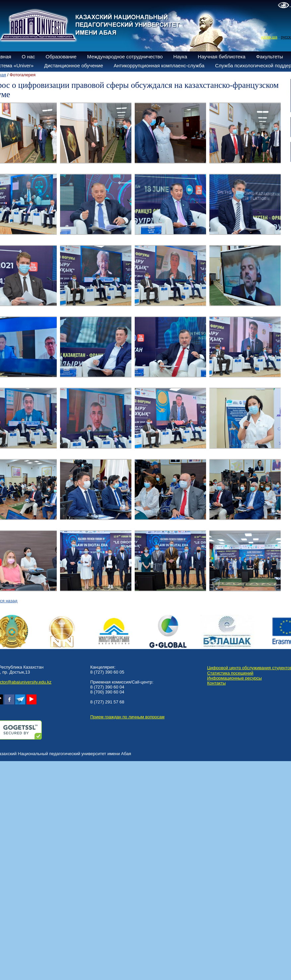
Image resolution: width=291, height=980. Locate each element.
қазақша (269, 37)
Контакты (216, 683)
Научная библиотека (222, 57)
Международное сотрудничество (125, 57)
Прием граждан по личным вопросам (127, 717)
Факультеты (270, 57)
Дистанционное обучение (73, 65)
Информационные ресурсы (234, 678)
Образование (61, 57)
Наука (180, 57)
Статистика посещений (230, 673)
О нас (29, 57)
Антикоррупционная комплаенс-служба (159, 65)
